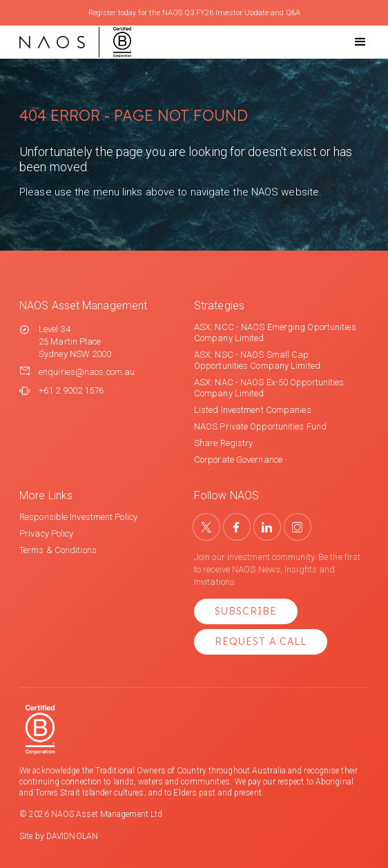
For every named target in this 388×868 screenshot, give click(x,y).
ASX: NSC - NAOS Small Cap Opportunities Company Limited (257, 360)
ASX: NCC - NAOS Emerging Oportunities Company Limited (275, 332)
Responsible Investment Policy (78, 517)
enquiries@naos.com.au (87, 372)
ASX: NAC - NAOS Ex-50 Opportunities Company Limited (269, 388)
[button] (348, 42)
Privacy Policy (46, 533)
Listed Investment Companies (253, 410)
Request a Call (261, 642)
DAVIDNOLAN (72, 836)
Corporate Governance (238, 460)
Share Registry (223, 443)
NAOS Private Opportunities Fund (260, 426)
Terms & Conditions (58, 550)
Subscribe (246, 611)
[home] (75, 42)
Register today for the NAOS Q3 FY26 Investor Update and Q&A (194, 13)
